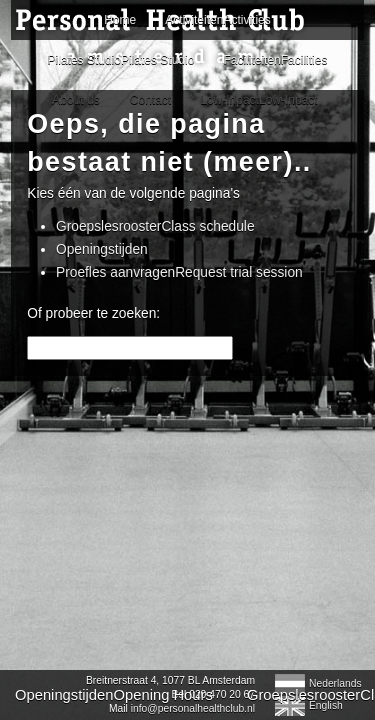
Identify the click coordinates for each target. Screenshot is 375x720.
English (316, 559)
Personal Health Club (166, 38)
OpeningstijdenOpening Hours (105, 448)
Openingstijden (102, 347)
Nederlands (326, 536)
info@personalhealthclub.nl (138, 560)
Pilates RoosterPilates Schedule (166, 471)
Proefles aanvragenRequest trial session (179, 370)
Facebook (277, 471)
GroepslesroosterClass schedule (155, 324)
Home (187, 110)
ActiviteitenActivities (187, 154)
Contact (50, 494)
